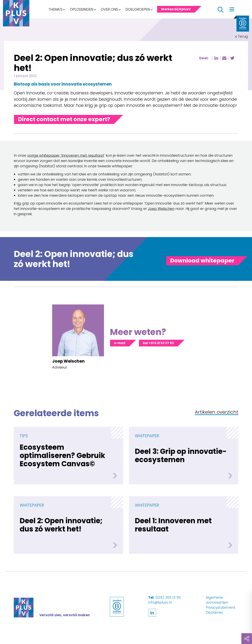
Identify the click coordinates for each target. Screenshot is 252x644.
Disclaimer (214, 612)
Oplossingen (82, 9)
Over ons (109, 9)
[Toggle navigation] (232, 9)
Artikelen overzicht (217, 412)
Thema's (55, 9)
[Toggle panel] (202, 261)
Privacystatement (221, 608)
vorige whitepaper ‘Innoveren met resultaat (66, 155)
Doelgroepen (138, 9)
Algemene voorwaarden (217, 600)
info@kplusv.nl (160, 602)
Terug (243, 36)
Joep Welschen (161, 209)
